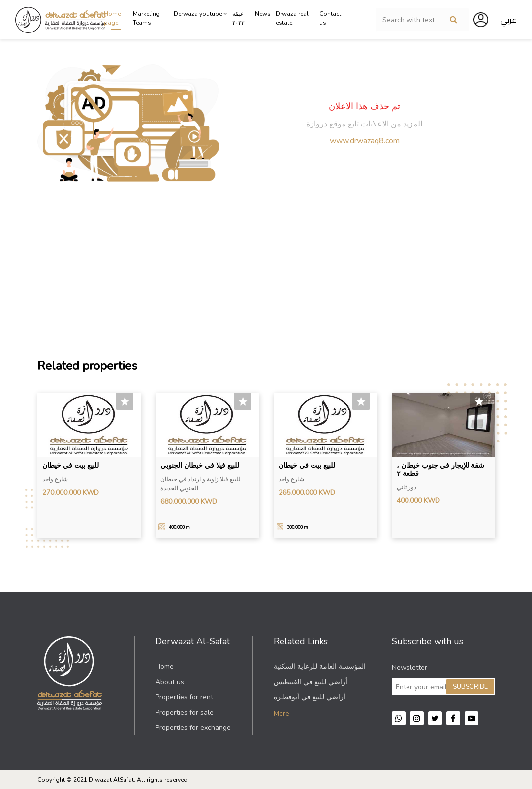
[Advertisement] (266, 270)
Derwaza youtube (201, 14)
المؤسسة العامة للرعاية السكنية (320, 667)
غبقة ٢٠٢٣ (238, 18)
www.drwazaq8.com (365, 141)
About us (170, 682)
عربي (508, 20)
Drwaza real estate (292, 18)
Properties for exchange (193, 728)
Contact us (330, 18)
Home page (112, 18)
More (282, 713)
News (263, 14)
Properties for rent (184, 697)
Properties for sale (185, 712)
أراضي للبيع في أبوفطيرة (310, 697)
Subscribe (470, 687)
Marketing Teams (146, 18)
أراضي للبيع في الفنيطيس (311, 682)
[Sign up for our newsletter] (443, 687)
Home (165, 667)
